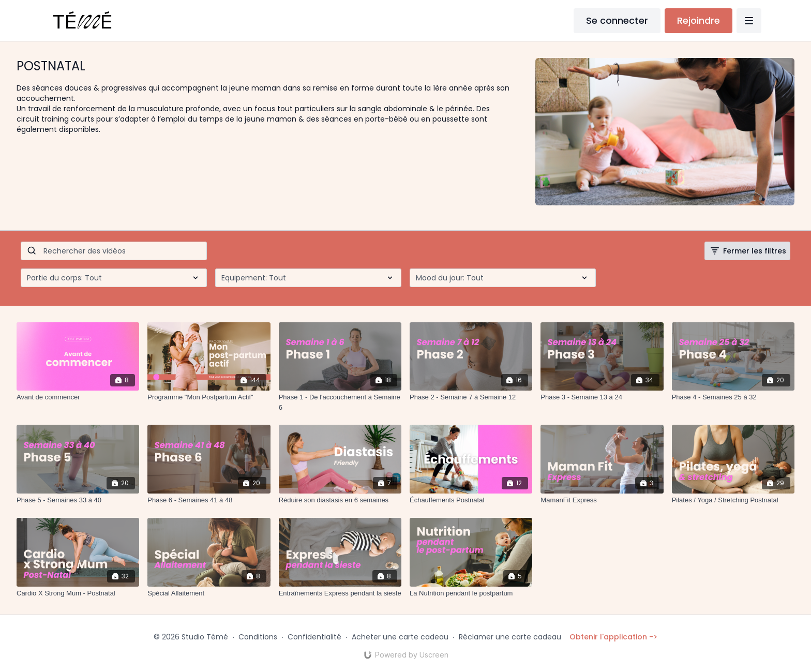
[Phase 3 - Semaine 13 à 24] (602, 397)
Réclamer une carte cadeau (510, 637)
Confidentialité (314, 637)
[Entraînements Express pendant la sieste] (340, 593)
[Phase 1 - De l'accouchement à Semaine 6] (340, 402)
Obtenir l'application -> (613, 637)
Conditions (258, 637)
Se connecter (617, 20)
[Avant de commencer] (78, 397)
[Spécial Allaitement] (209, 593)
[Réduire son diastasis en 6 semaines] (340, 500)
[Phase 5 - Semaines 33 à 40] (78, 500)
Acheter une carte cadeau (400, 637)
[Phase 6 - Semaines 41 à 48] (209, 500)
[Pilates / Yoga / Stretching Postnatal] (733, 500)
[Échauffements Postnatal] (471, 500)
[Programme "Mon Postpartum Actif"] (209, 397)
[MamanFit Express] (602, 500)
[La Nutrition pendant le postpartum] (471, 593)
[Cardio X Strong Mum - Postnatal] (78, 593)
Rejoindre (699, 20)
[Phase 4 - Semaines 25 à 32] (733, 397)
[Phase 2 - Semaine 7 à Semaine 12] (471, 397)
